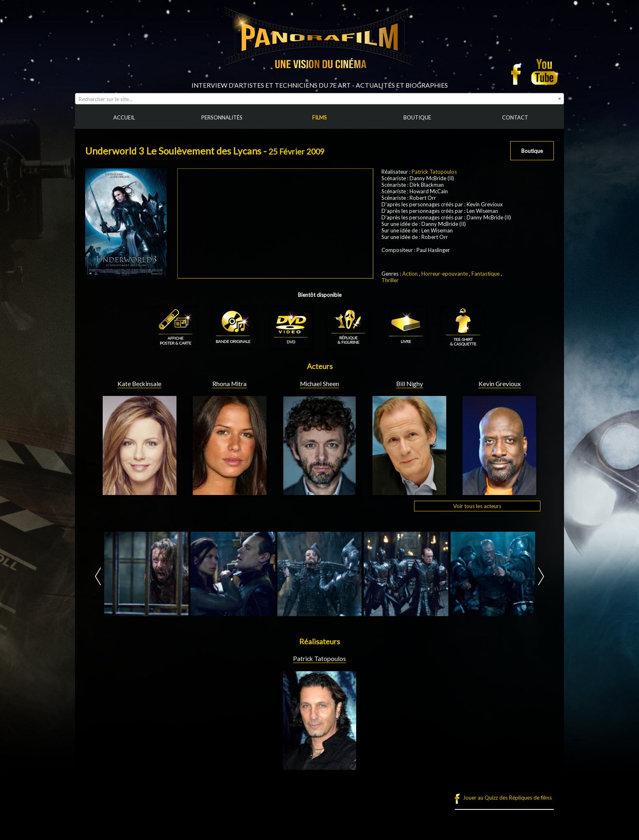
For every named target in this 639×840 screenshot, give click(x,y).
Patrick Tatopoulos (434, 172)
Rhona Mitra (229, 384)
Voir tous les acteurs (477, 506)
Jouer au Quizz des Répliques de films (507, 798)
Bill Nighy (410, 384)
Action (410, 274)
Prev (98, 576)
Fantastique (486, 274)
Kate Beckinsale (139, 384)
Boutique (532, 151)
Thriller (390, 280)
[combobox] (319, 99)
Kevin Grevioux (500, 384)
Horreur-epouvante (445, 274)
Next (541, 576)
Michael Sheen (319, 384)
